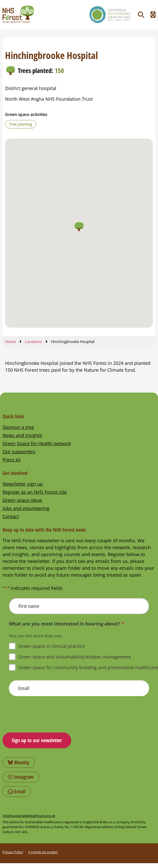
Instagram (21, 777)
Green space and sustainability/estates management (75, 657)
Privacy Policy (13, 852)
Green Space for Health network (37, 443)
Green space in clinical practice (51, 646)
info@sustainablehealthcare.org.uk (29, 816)
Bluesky (19, 762)
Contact (11, 516)
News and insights (22, 435)
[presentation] (48, 712)
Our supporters (19, 452)
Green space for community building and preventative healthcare (88, 667)
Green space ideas (22, 500)
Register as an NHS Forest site (35, 492)
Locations (33, 341)
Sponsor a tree (18, 427)
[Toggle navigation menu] (153, 15)
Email (17, 791)
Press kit (12, 460)
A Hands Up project (43, 852)
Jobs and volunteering (26, 508)
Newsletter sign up (23, 484)
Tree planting (21, 124)
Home (10, 341)
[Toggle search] (141, 15)
